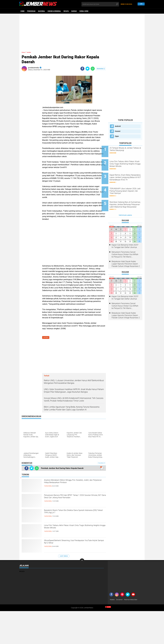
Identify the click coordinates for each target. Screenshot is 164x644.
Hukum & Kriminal (54, 11)
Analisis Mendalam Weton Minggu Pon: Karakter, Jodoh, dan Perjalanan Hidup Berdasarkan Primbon (69, 485)
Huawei (118, 131)
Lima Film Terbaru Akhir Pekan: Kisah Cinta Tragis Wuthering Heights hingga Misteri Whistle (75, 528)
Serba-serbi (84, 11)
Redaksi (113, 600)
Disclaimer (121, 600)
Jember (31, 52)
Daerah (74, 11)
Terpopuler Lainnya (125, 205)
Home (22, 11)
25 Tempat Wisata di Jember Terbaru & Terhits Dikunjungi (128, 149)
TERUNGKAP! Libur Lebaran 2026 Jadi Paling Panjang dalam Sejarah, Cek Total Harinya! (127, 185)
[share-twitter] (88, 69)
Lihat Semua (64, 556)
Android (118, 126)
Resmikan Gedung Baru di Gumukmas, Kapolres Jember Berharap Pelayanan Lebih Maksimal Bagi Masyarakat (128, 196)
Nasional (42, 11)
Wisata (66, 11)
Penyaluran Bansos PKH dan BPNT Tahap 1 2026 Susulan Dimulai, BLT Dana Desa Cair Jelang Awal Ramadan (72, 500)
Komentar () (101, 69)
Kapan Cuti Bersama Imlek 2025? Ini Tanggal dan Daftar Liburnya (125, 236)
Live (141, 4)
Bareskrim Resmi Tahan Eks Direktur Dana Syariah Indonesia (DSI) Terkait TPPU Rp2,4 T (73, 513)
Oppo (117, 136)
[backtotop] (82, 561)
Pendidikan (31, 11)
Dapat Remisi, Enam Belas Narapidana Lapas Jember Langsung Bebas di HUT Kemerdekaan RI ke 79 (127, 173)
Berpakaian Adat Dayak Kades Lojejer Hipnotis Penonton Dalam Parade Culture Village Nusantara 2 (126, 254)
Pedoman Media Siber (133, 600)
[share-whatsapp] (93, 69)
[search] (100, 4)
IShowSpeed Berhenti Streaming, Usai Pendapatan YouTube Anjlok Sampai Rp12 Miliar (71, 545)
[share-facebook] (82, 69)
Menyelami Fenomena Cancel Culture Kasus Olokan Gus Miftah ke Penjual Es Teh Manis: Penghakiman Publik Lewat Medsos (125, 244)
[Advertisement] (82, 31)
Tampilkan (101, 463)
